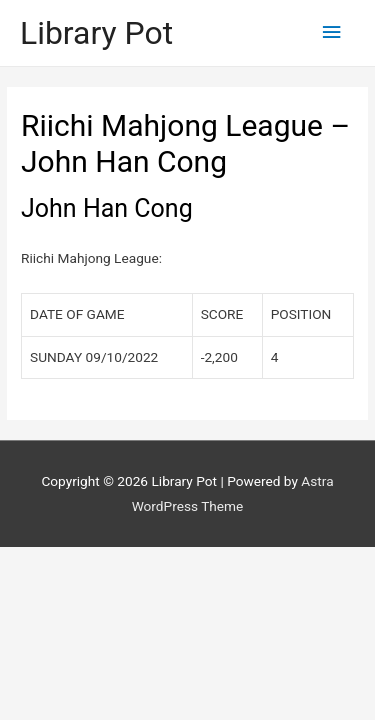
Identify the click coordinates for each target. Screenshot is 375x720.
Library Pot (96, 33)
